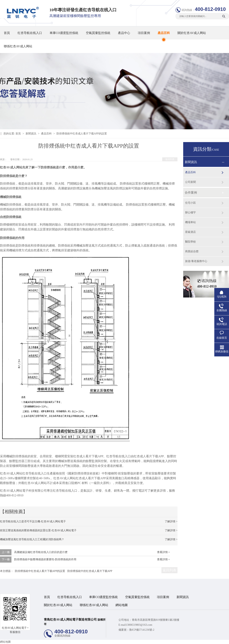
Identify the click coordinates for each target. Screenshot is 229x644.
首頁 (7, 33)
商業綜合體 (192, 251)
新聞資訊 (31, 134)
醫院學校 (190, 242)
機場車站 (190, 222)
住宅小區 (190, 203)
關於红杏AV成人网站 (192, 33)
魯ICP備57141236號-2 (142, 630)
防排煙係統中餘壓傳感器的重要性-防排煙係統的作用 (45, 559)
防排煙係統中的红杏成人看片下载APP (90, 571)
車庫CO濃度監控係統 (64, 33)
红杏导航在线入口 (30, 33)
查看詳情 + (163, 552)
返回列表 (170, 159)
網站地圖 (122, 605)
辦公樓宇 (190, 213)
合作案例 (191, 193)
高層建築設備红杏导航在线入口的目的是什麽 (41, 552)
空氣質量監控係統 (98, 33)
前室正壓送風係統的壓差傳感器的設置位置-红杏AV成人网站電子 (38, 530)
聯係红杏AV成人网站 (18, 46)
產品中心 (124, 33)
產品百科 (164, 33)
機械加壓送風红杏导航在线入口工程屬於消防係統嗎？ (32, 539)
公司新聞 (190, 182)
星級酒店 (190, 232)
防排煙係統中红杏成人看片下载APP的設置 (82, 134)
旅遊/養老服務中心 (196, 261)
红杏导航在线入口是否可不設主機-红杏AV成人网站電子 (33, 521)
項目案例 (144, 33)
